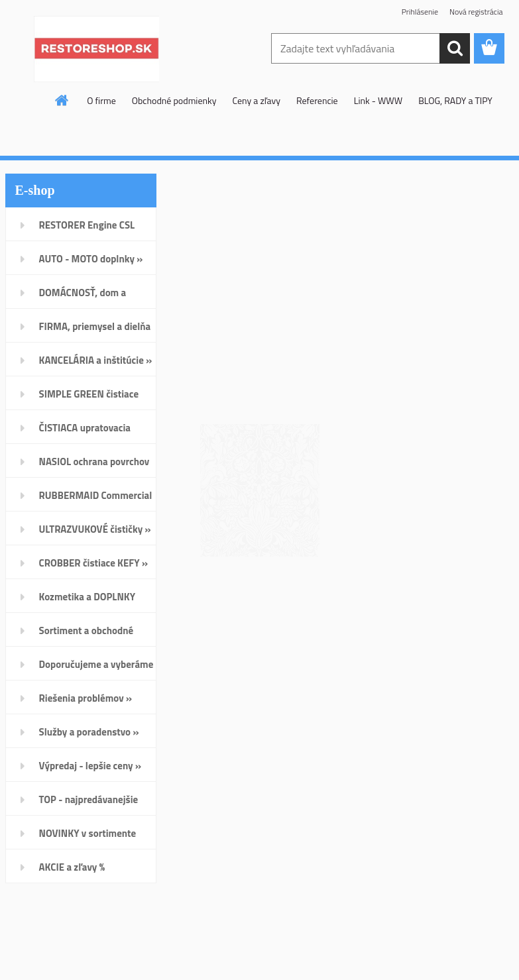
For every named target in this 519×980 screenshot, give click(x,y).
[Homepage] (62, 100)
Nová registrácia (476, 12)
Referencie (317, 100)
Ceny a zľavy (256, 100)
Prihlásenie (420, 12)
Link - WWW (378, 100)
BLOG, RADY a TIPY (455, 100)
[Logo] (96, 49)
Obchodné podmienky (174, 100)
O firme (101, 100)
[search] (455, 48)
